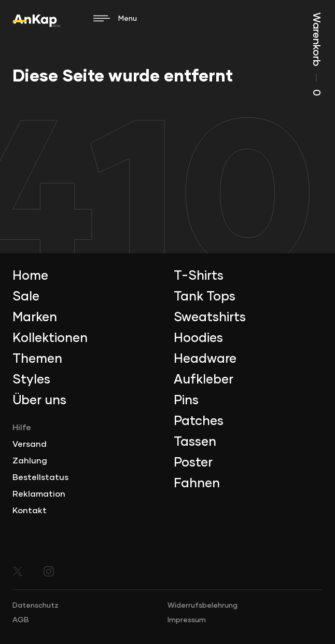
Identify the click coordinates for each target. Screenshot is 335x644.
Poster (193, 463)
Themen (37, 359)
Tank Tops (205, 297)
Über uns (39, 401)
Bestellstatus (40, 477)
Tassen (195, 442)
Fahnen (197, 484)
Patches (199, 421)
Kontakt (30, 511)
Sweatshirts (210, 318)
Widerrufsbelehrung (203, 606)
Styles (31, 380)
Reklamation (39, 494)
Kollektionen (50, 338)
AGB (21, 620)
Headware (205, 359)
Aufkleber (204, 380)
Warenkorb (316, 54)
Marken (35, 318)
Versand (30, 444)
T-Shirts (199, 276)
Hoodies (198, 338)
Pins (186, 401)
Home (30, 276)
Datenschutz (36, 606)
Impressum (187, 620)
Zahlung (30, 461)
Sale (26, 297)
